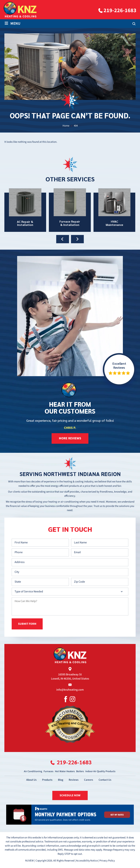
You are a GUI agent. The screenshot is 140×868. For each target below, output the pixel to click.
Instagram (72, 699)
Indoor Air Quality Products (100, 771)
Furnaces (48, 771)
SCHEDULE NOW (70, 795)
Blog (61, 779)
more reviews (70, 438)
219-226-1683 (120, 11)
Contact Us (105, 779)
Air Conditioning (33, 771)
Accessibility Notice (87, 860)
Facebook (66, 699)
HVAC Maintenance (114, 210)
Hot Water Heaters (65, 771)
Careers (89, 779)
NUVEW (29, 860)
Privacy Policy (107, 860)
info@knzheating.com (70, 690)
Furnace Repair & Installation (70, 210)
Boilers (80, 771)
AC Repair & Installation (25, 210)
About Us (31, 779)
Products (47, 779)
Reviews (74, 779)
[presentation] (63, 239)
